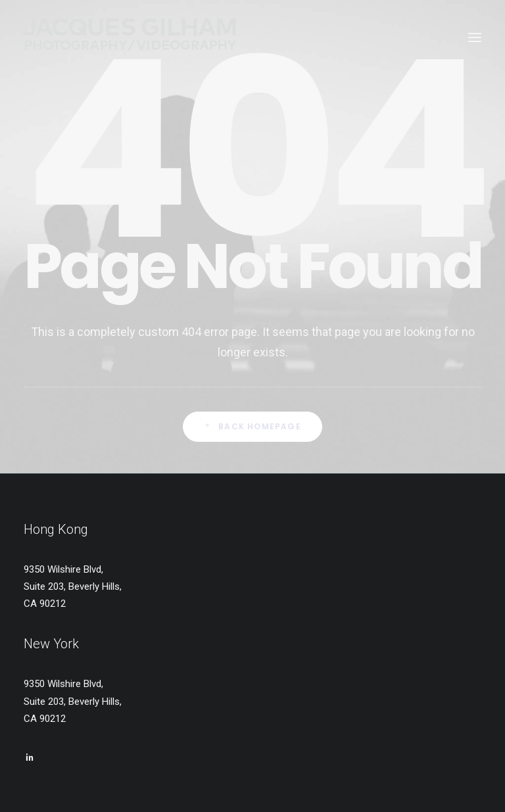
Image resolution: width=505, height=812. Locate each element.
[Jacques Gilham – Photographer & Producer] (131, 37)
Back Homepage (252, 426)
